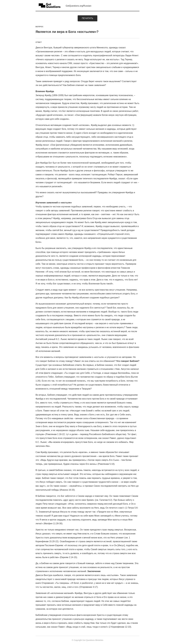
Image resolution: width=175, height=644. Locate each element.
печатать (87, 18)
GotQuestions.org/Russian (78, 6)
